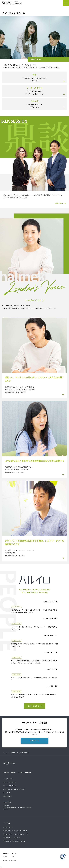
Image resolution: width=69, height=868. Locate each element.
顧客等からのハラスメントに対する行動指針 (14, 789)
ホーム (5, 753)
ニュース (21, 772)
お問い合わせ (7, 796)
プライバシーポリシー (9, 779)
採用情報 (13, 753)
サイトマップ (7, 793)
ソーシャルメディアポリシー (10, 786)
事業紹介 (13, 772)
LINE (13, 857)
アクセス (5, 809)
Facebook (6, 853)
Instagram (14, 853)
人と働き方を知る (24, 753)
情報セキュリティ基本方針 (10, 782)
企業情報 (6, 772)
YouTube (5, 857)
